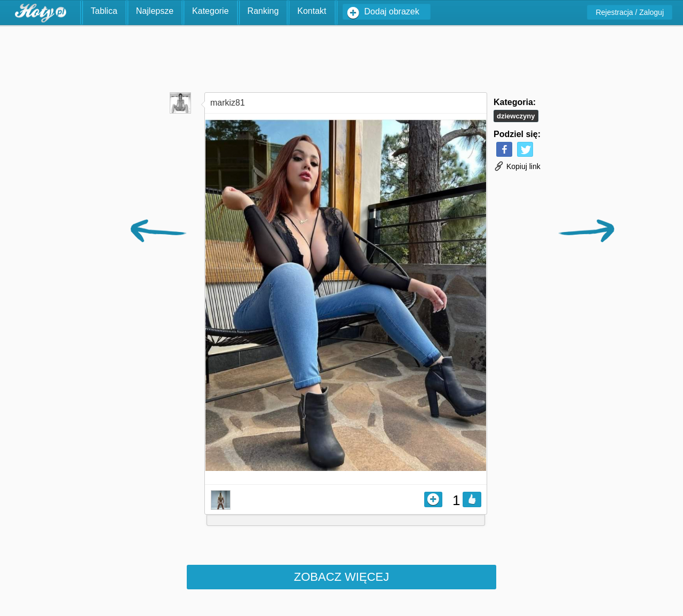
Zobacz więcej (341, 577)
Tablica (104, 11)
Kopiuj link (517, 166)
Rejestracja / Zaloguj (630, 12)
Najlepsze (155, 11)
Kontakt (312, 11)
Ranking (263, 11)
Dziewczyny (516, 116)
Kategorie (211, 11)
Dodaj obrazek (392, 11)
